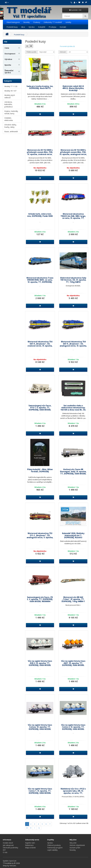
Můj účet (73, 843)
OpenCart (13, 861)
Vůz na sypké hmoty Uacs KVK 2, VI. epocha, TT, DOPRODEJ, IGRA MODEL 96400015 (40, 664)
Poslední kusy (12, 27)
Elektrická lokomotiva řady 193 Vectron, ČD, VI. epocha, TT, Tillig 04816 (73, 280)
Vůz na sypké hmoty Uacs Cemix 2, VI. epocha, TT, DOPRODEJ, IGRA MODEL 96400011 (73, 728)
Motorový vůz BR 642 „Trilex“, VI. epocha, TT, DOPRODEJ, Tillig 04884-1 (73, 599)
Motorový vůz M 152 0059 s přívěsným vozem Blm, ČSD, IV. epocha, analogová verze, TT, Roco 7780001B (73, 153)
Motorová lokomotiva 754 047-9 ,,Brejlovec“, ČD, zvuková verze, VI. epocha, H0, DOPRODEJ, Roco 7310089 (40, 345)
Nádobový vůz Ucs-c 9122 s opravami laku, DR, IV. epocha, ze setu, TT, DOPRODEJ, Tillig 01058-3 (73, 792)
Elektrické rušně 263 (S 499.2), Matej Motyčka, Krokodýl (73, 88)
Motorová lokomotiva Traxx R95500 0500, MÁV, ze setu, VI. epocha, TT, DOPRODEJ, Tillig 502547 (40, 281)
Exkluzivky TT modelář (53, 22)
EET (4, 850)
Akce (23, 27)
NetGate (13, 866)
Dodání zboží (8, 843)
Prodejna (52, 27)
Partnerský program (55, 848)
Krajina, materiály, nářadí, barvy (11, 112)
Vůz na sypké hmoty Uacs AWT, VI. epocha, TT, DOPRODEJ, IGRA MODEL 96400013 (73, 664)
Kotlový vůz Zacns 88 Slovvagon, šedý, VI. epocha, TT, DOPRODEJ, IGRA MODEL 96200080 (73, 473)
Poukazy (37, 22)
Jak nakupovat (8, 845)
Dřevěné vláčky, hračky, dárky (10, 126)
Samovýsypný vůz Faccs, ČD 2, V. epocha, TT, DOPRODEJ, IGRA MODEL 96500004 (40, 599)
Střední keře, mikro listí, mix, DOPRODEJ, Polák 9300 (40, 215)
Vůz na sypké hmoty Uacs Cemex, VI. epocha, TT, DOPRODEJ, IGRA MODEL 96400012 (40, 728)
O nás (5, 852)
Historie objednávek (77, 845)
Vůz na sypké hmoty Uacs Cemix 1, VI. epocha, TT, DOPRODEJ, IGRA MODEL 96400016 (40, 792)
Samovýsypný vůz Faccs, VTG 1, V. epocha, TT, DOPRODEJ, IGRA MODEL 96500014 (40, 409)
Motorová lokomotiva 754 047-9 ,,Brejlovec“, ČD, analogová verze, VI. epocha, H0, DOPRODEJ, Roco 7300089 (73, 345)
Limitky (68, 22)
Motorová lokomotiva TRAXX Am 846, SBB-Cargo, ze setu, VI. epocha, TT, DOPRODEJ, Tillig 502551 (73, 217)
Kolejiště (42, 27)
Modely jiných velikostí (10, 96)
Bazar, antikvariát (11, 131)
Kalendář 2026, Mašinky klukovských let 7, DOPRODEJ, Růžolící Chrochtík (73, 536)
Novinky (27, 22)
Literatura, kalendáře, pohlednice (9, 104)
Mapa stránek (30, 848)
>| (39, 828)
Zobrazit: (63, 52)
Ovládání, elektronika (9, 119)
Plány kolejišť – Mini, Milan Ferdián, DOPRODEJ (40, 470)
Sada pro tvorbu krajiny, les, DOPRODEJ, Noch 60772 (40, 87)
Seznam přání (75, 848)
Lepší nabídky (52, 850)
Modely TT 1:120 (11, 86)
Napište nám (30, 843)
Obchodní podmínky (10, 848)
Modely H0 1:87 (10, 91)
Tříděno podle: (31, 52)
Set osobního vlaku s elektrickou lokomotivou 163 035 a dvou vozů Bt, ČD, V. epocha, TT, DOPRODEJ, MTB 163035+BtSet (73, 410)
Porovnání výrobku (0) (67, 46)
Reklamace (29, 845)
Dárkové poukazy (54, 845)
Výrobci (32, 27)
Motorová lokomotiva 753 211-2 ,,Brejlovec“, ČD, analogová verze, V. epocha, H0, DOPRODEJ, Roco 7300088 (40, 536)
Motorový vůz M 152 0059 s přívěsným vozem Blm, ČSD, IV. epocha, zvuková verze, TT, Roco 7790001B (40, 153)
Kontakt (63, 27)
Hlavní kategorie (13, 22)
